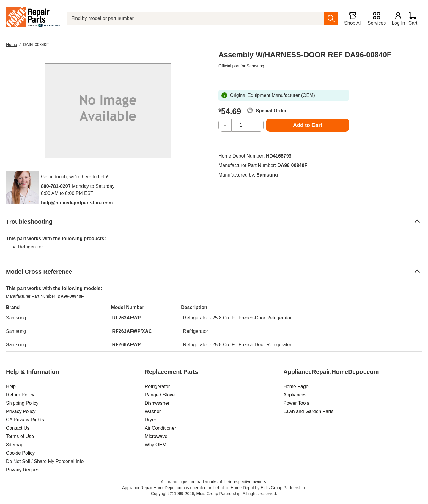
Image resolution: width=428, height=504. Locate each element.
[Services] (374, 18)
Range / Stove (160, 395)
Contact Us (18, 428)
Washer (153, 411)
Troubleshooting (29, 222)
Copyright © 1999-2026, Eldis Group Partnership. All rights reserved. (214, 494)
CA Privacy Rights (25, 420)
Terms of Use (20, 436)
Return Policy (20, 395)
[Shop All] (350, 18)
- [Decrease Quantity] (225, 125)
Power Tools (296, 403)
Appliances (295, 395)
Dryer (151, 420)
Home (11, 45)
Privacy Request (23, 470)
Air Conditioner (160, 428)
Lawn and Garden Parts (308, 411)
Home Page (296, 386)
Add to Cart (308, 125)
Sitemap (15, 445)
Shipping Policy (22, 403)
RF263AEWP (127, 318)
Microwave (156, 436)
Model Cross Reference (39, 272)
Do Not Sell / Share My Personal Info (45, 461)
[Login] (396, 18)
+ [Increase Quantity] (257, 125)
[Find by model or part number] (194, 18)
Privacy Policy (21, 411)
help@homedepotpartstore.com (77, 203)
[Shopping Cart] (415, 18)
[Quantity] (241, 125)
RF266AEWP (127, 345)
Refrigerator (157, 386)
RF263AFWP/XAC (132, 331)
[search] (328, 18)
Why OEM (156, 445)
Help (11, 386)
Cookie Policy (20, 453)
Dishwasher (157, 403)
